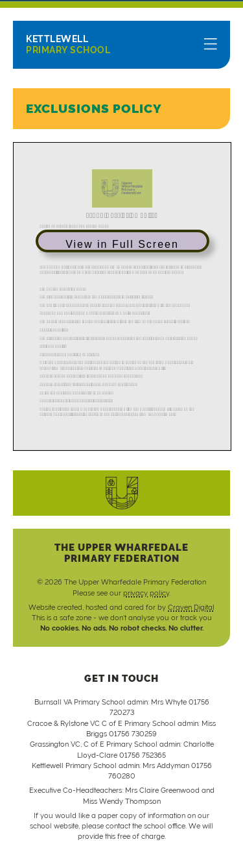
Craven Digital (191, 607)
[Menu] (211, 45)
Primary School (68, 44)
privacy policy (146, 593)
